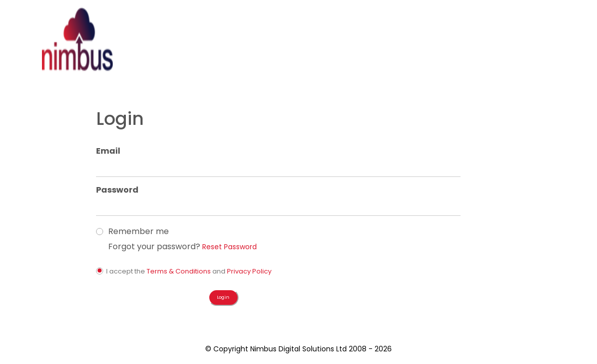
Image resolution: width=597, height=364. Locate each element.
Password (332, 129)
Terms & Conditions (393, 211)
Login (334, 58)
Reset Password (443, 186)
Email (323, 90)
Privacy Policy (464, 211)
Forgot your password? (369, 186)
